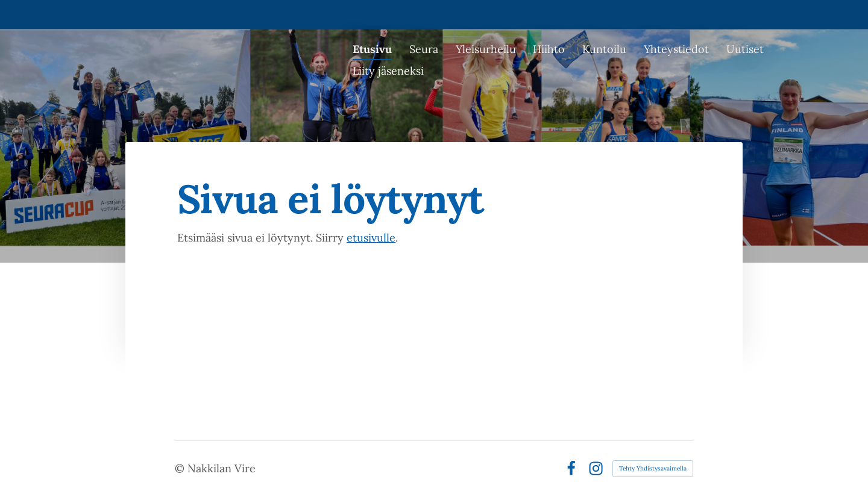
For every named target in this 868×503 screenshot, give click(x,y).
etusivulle (371, 238)
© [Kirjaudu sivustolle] (181, 468)
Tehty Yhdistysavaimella (653, 468)
